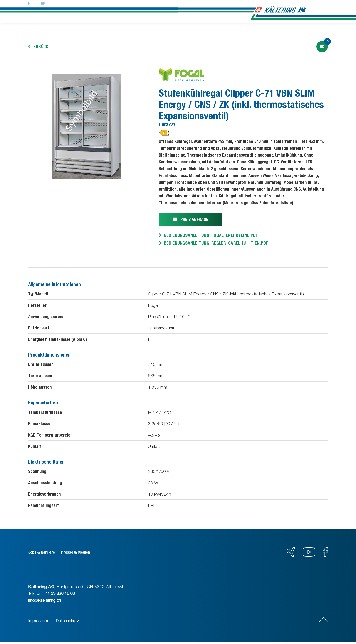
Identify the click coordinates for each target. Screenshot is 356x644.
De (43, 4)
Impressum (38, 622)
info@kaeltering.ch (45, 602)
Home (33, 4)
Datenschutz (68, 622)
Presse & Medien (80, 554)
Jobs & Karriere (43, 554)
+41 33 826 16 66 (60, 595)
